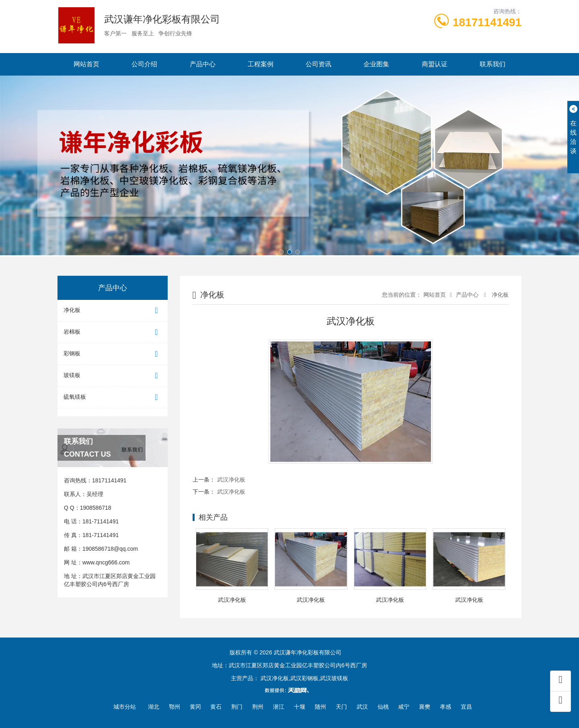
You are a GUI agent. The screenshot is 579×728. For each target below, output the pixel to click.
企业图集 (376, 64)
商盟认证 (435, 64)
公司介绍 (144, 64)
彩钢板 (113, 354)
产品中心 (203, 64)
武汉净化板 (231, 480)
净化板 (113, 311)
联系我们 (493, 64)
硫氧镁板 (113, 397)
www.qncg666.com (106, 562)
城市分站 (125, 707)
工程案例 (261, 64)
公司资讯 (318, 64)
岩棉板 (113, 332)
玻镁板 (113, 376)
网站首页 (86, 64)
